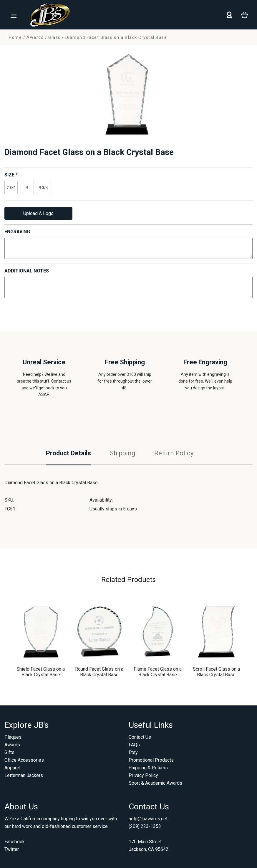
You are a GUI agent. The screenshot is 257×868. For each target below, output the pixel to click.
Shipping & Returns (148, 768)
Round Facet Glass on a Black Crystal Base (99, 672)
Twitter (12, 849)
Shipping (123, 453)
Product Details (68, 453)
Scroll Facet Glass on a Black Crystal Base (216, 672)
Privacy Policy (143, 775)
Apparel (12, 768)
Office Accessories (24, 760)
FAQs (134, 745)
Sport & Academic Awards (155, 783)
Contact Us (140, 737)
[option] (128, 96)
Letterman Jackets (24, 775)
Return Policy (174, 453)
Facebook (15, 842)
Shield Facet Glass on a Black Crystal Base (41, 672)
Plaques (13, 737)
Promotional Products (151, 760)
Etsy (133, 752)
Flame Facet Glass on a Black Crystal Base (158, 672)
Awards (12, 745)
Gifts (9, 752)
